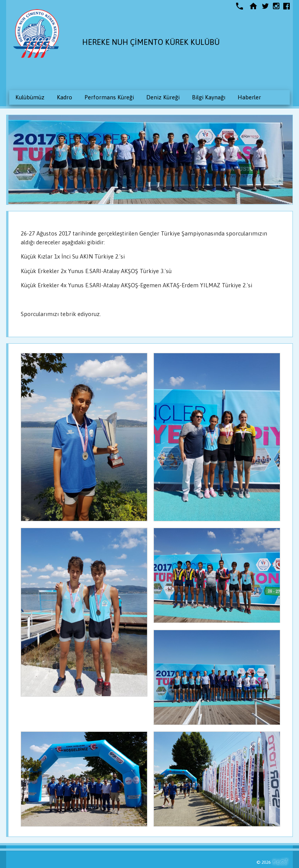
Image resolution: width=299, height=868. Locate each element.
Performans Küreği (109, 97)
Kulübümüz (30, 97)
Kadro (64, 97)
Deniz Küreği (163, 97)
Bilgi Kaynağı (209, 97)
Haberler (249, 97)
